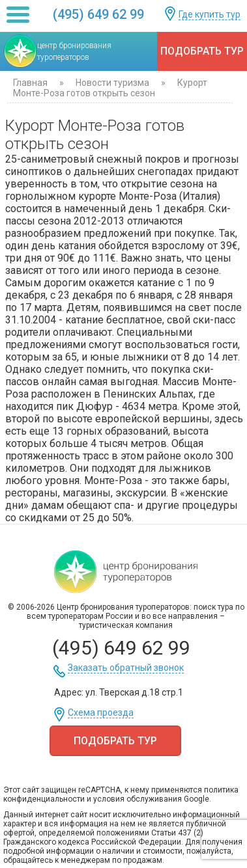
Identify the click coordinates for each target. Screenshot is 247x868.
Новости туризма (113, 83)
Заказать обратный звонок (126, 668)
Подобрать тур (202, 51)
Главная (30, 83)
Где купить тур (210, 15)
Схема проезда (101, 713)
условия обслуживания (138, 799)
